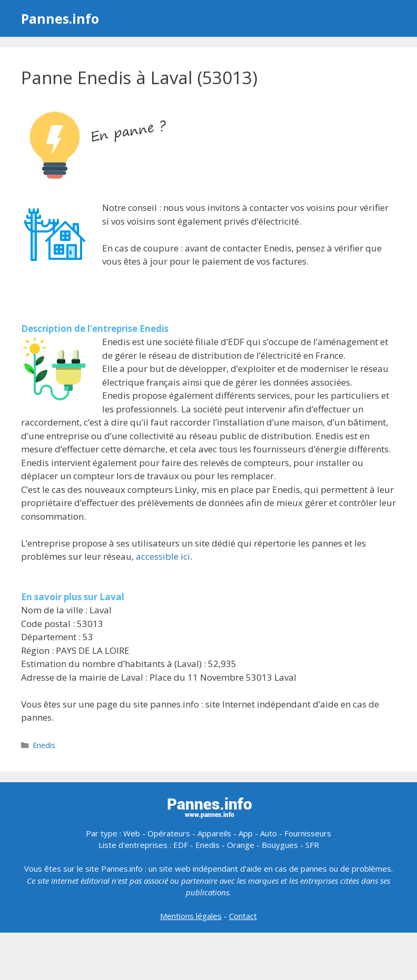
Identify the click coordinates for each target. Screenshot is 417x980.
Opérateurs (169, 833)
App (246, 833)
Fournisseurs (308, 833)
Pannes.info (60, 18)
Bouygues (280, 845)
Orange (241, 845)
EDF (181, 845)
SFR (312, 845)
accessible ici (163, 556)
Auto (269, 833)
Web (132, 833)
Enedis (44, 745)
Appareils (214, 833)
